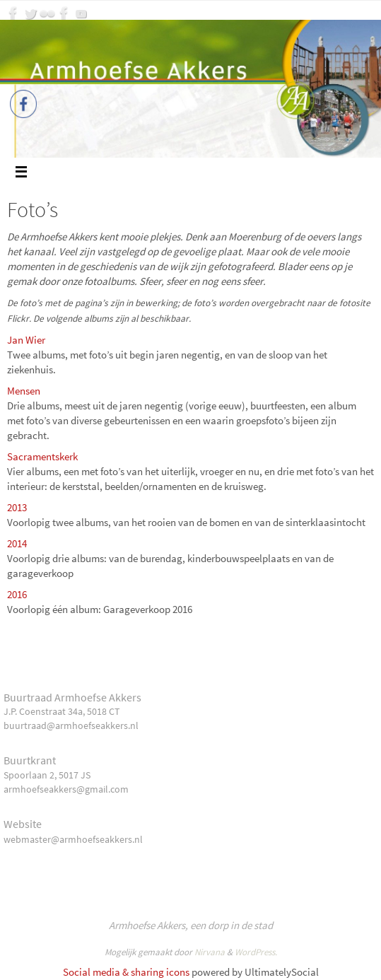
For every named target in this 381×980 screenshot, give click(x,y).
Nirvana (210, 952)
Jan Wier (26, 340)
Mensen (25, 391)
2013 (17, 507)
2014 (17, 543)
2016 (17, 594)
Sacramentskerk (42, 456)
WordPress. (256, 952)
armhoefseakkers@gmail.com (66, 789)
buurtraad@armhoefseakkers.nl (71, 725)
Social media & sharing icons (126, 972)
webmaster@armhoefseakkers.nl (73, 839)
